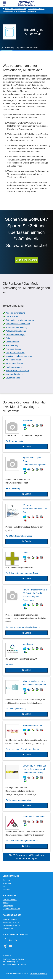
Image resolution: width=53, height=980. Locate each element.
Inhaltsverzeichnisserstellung (19, 356)
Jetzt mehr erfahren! (27, 260)
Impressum (7, 889)
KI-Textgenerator (13, 360)
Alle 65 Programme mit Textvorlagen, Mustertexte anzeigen (26, 857)
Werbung (6, 903)
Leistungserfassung (17, 709)
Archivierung (14, 488)
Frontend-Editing (13, 349)
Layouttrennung (13, 378)
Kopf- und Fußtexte (15, 374)
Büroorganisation (16, 441)
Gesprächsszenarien (15, 352)
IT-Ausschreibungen (10, 919)
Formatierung (12, 345)
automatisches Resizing (17, 327)
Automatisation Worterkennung (20, 320)
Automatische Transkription (18, 324)
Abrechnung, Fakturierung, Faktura (24, 749)
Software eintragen (10, 900)
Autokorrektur (12, 316)
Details (28, 447)
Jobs (4, 886)
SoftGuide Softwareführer (15, 9)
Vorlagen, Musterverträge (20, 800)
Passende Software (29, 48)
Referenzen (7, 883)
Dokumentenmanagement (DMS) (23, 573)
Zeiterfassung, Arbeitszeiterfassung (24, 627)
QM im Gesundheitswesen (20, 536)
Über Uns (6, 880)
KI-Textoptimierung (14, 363)
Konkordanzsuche (14, 367)
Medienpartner (8, 906)
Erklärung (10, 48)
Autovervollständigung (16, 331)
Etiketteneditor (12, 342)
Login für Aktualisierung (11, 909)
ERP (11, 664)
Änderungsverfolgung (16, 313)
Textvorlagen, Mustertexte (26, 11)
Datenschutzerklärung (38, 974)
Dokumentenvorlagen (16, 334)
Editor (8, 338)
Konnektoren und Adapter (17, 370)
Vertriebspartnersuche (11, 922)
